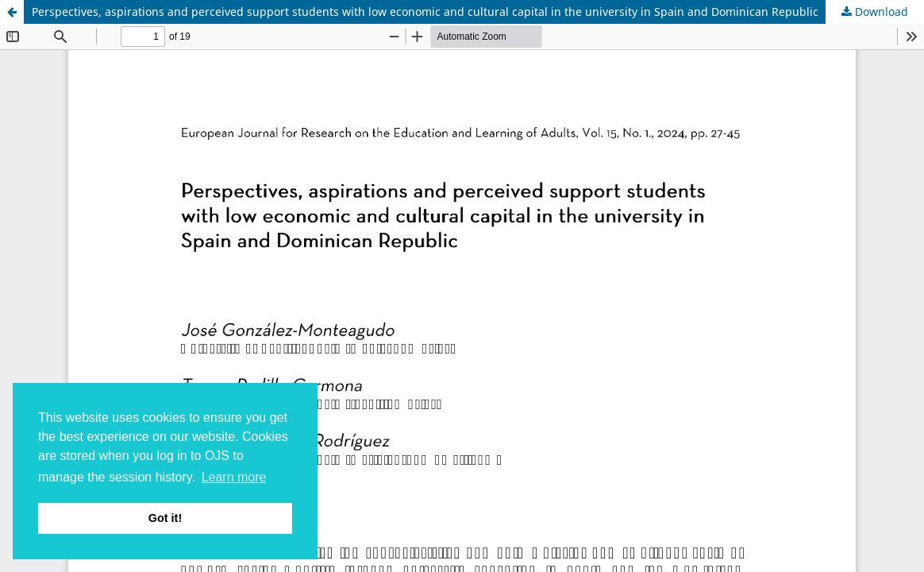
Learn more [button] (234, 477)
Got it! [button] (165, 518)
